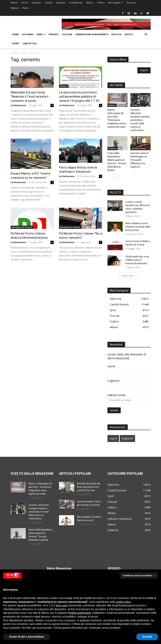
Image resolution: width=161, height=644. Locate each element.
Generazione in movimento (92, 34)
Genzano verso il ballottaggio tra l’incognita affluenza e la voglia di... (139, 160)
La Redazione (18, 105)
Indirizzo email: (117, 395)
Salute (129, 34)
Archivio (112, 148)
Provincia (131, 3)
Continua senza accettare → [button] (139, 575)
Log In (113, 438)
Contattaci (30, 43)
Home (15, 34)
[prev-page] (110, 178)
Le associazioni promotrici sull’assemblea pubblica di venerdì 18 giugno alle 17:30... (80, 96)
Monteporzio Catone (22, 227)
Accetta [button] (147, 637)
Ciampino (36, 3)
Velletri (101, 3)
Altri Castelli (115, 3)
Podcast (54, 34)
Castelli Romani (139, 148)
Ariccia (25, 3)
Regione (15, 8)
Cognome (114, 381)
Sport (16, 43)
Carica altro (129, 276)
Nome (111, 366)
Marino (90, 3)
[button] (146, 35)
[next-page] (116, 178)
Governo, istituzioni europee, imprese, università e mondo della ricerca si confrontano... (140, 120)
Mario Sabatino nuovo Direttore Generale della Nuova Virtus (138, 227)
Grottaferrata (76, 3)
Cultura (67, 34)
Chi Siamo (28, 34)
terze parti (62, 605)
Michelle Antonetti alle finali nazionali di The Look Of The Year (89, 487)
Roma (25, 8)
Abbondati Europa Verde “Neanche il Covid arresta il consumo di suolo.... (30, 96)
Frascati (49, 3)
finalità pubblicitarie (80, 613)
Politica (116, 34)
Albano (14, 3)
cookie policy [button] (123, 602)
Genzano (61, 3)
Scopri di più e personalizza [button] (26, 637)
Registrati (127, 438)
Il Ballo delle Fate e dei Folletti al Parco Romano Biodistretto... (137, 260)
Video (41, 34)
